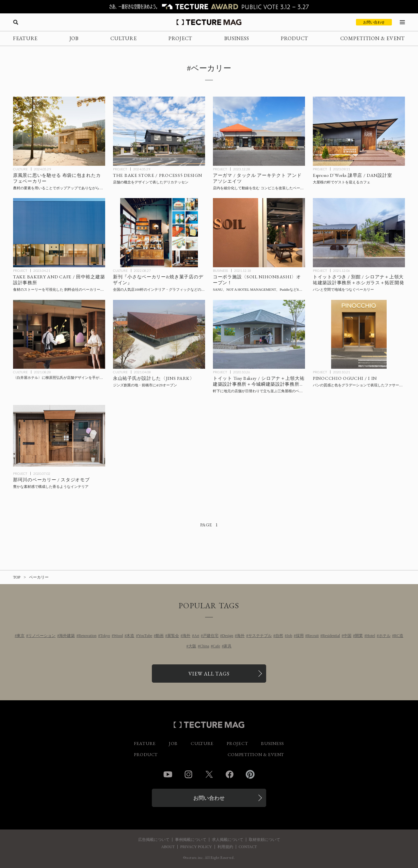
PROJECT (180, 38)
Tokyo (105, 636)
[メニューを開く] (402, 22)
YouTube (145, 636)
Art (197, 636)
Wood (118, 636)
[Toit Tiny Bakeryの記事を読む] (259, 334)
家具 (228, 646)
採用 (300, 636)
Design (228, 636)
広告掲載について (154, 840)
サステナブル (260, 636)
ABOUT (168, 847)
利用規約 (225, 847)
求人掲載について (228, 840)
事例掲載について (191, 840)
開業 (359, 636)
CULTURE (123, 38)
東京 (21, 636)
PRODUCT (295, 38)
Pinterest (250, 774)
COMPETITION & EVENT (373, 38)
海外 (186, 636)
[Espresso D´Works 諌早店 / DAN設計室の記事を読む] (359, 131)
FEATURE (25, 38)
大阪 (192, 646)
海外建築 (67, 636)
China (205, 646)
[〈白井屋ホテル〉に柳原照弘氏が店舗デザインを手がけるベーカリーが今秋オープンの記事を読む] (59, 334)
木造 (130, 636)
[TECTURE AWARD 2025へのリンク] (209, 7)
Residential (331, 636)
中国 (347, 636)
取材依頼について (265, 840)
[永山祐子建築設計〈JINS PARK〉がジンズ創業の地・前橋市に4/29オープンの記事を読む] (159, 334)
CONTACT (248, 847)
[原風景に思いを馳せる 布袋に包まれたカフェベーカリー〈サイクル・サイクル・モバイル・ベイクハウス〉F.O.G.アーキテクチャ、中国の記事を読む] (59, 131)
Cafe (217, 646)
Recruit (313, 636)
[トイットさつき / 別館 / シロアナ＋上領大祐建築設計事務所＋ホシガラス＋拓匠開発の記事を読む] (359, 233)
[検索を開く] (16, 22)
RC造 (399, 636)
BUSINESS (237, 38)
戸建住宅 (211, 636)
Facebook (230, 774)
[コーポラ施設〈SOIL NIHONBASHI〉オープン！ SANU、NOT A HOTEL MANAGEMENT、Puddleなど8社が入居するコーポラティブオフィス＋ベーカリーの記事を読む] (259, 233)
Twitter (209, 774)
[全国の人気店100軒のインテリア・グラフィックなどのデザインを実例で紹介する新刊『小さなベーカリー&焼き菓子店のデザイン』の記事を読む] (159, 233)
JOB (74, 38)
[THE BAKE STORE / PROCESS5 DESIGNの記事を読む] (159, 131)
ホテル (385, 636)
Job (289, 636)
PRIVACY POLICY (196, 847)
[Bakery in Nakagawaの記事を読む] (59, 436)
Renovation (87, 636)
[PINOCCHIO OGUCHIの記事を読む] (359, 334)
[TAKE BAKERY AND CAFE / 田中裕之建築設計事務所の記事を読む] (59, 233)
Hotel (371, 636)
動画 (160, 636)
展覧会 (173, 636)
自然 (279, 636)
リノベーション (42, 636)
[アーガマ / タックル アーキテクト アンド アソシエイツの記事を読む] (259, 131)
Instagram (188, 774)
